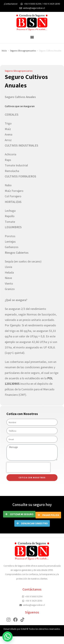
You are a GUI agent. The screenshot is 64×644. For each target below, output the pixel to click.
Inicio (4, 51)
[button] (32, 37)
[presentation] (28, 467)
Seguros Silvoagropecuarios (23, 51)
